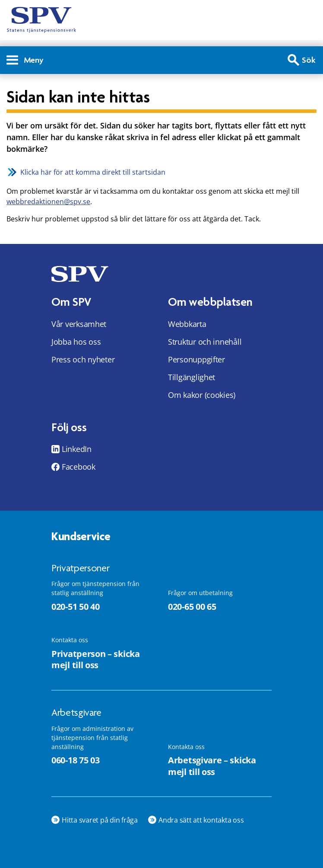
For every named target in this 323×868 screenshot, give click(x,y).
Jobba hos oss (76, 342)
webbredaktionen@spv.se (48, 202)
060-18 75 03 (75, 760)
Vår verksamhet (79, 324)
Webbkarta (187, 324)
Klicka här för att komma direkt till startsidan (93, 172)
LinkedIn (77, 449)
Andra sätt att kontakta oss (201, 820)
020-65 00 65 (192, 607)
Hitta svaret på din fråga (100, 820)
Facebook (79, 467)
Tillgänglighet (192, 377)
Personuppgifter (196, 359)
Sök (309, 60)
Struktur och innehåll (205, 342)
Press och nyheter (83, 359)
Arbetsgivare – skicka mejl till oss (212, 766)
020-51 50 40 (75, 607)
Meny (25, 60)
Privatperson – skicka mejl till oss (96, 660)
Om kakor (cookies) (202, 395)
